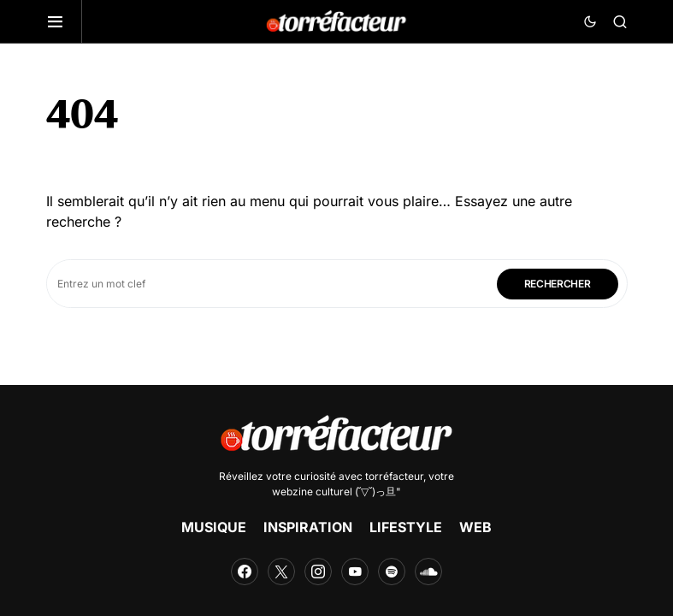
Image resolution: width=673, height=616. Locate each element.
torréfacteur (394, 476)
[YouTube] (355, 572)
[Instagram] (318, 572)
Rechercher (558, 284)
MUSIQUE (214, 527)
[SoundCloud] (428, 572)
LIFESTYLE (406, 527)
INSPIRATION (308, 527)
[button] (64, 21)
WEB (475, 527)
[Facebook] (245, 572)
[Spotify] (392, 572)
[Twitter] (281, 572)
